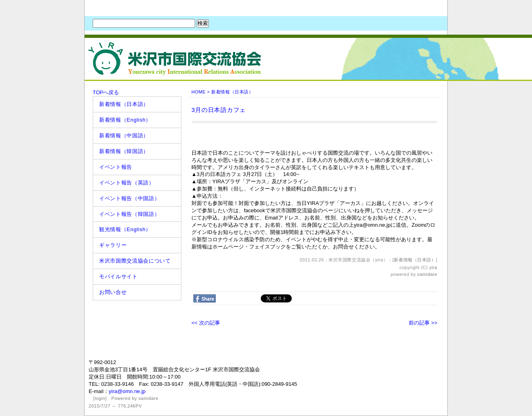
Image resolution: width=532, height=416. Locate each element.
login (100, 398)
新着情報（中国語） (124, 136)
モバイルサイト (118, 276)
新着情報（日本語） (124, 104)
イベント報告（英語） (127, 183)
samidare (427, 274)
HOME (198, 92)
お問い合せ (113, 292)
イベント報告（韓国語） (129, 214)
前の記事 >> (423, 323)
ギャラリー (113, 245)
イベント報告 (116, 167)
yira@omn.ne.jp (127, 391)
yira (433, 267)
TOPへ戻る (106, 92)
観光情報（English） (125, 229)
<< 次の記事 (206, 323)
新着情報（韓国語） (124, 151)
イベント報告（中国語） (129, 198)
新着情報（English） (125, 120)
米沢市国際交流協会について (135, 261)
